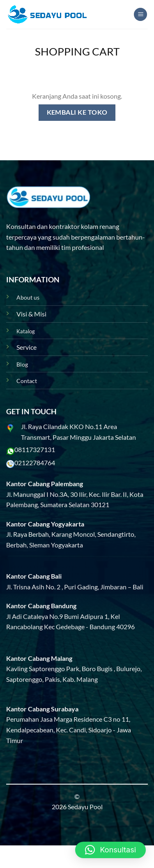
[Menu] (140, 15)
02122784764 (35, 463)
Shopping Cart (77, 51)
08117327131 (35, 449)
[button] (110, 850)
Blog (22, 364)
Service (26, 347)
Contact (27, 381)
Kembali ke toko (77, 112)
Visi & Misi (31, 314)
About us (28, 297)
